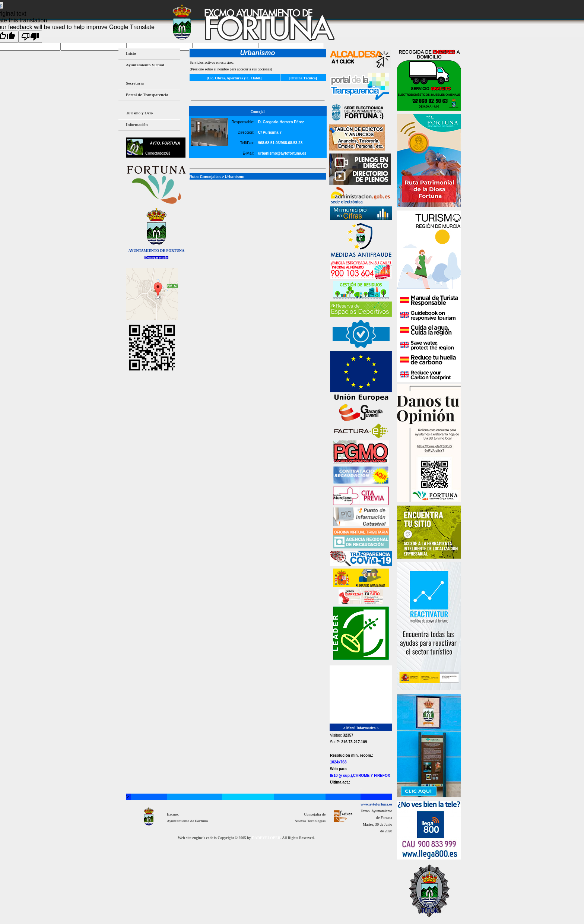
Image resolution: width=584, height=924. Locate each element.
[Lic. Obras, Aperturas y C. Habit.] (235, 78)
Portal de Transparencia (147, 95)
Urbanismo (235, 177)
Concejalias (210, 177)
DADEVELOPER (266, 838)
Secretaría (134, 84)
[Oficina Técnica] (303, 78)
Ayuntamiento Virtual (144, 65)
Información (136, 125)
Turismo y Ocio (138, 113)
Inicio (131, 53)
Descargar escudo (156, 258)
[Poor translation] (30, 37)
